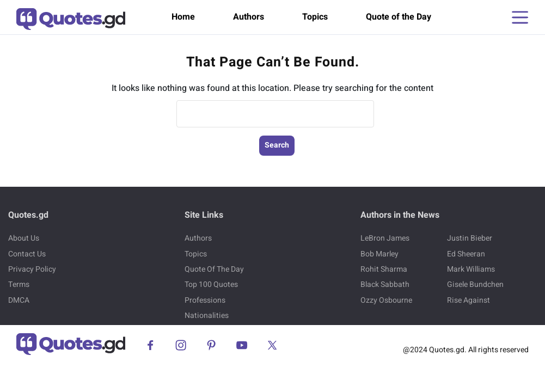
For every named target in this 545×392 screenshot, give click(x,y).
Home (183, 17)
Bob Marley (379, 254)
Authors (249, 17)
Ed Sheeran (466, 254)
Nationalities (207, 316)
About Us (24, 238)
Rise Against (469, 300)
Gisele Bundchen (475, 284)
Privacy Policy (32, 269)
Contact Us (27, 254)
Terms (19, 284)
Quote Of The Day (214, 269)
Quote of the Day (399, 17)
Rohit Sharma (384, 269)
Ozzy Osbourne (386, 300)
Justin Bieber (470, 238)
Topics (315, 17)
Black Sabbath (385, 284)
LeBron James (385, 238)
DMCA (19, 300)
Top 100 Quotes (211, 284)
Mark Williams (471, 269)
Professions (205, 300)
